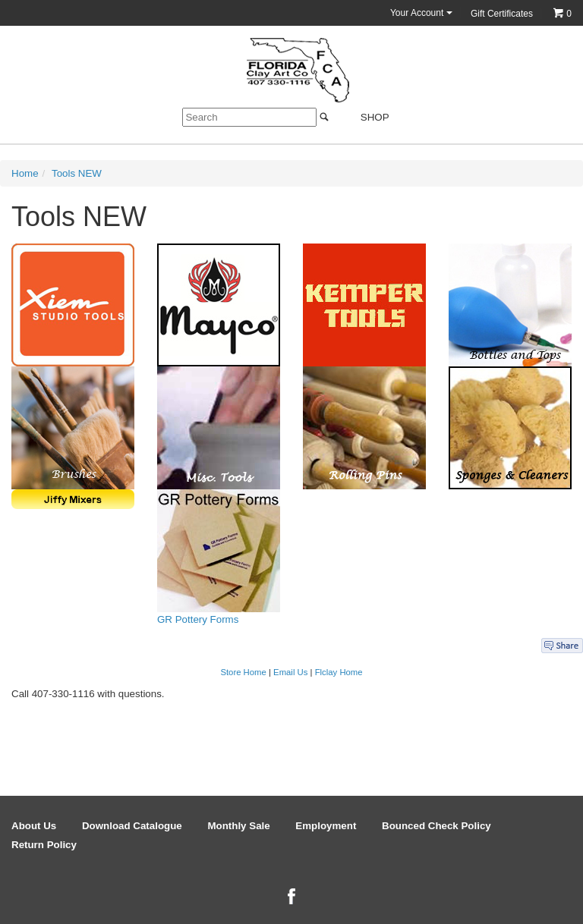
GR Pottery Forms (198, 619)
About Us (34, 826)
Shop (366, 117)
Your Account (421, 13)
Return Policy (44, 845)
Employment (326, 826)
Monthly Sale (238, 826)
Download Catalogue (132, 826)
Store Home (243, 672)
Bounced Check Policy (436, 826)
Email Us (290, 672)
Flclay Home (339, 672)
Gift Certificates (502, 14)
